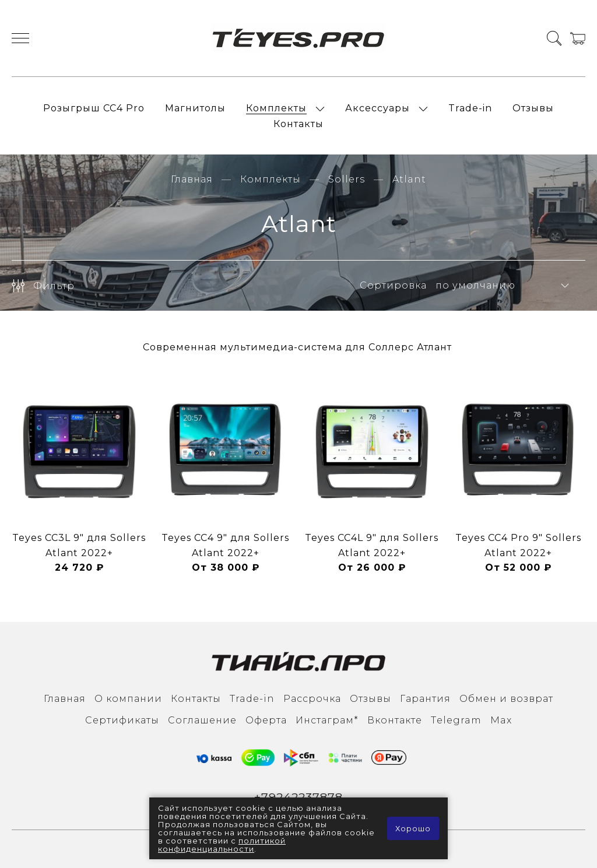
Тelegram (456, 720)
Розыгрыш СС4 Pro (94, 108)
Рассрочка (312, 699)
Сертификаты (122, 720)
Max (501, 720)
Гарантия (425, 699)
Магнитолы (195, 108)
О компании (128, 699)
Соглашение (202, 720)
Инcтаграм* (327, 720)
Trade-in (470, 108)
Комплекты (276, 108)
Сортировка (393, 285)
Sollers (347, 179)
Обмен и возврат (506, 699)
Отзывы (533, 108)
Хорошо (413, 828)
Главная (192, 179)
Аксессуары (377, 108)
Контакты (298, 124)
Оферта (266, 720)
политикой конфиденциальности (222, 845)
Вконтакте (395, 720)
